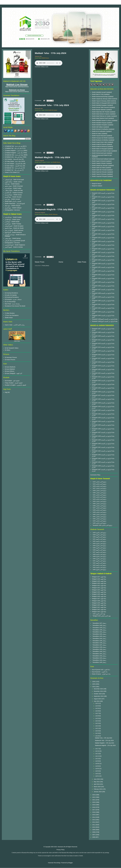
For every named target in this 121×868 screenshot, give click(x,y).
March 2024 (97, 787)
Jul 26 (97, 716)
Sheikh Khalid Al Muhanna (100, 147)
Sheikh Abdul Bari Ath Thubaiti (101, 112)
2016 (94, 812)
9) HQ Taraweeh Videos (12, 348)
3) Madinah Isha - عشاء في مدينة (14, 155)
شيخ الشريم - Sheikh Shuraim (13, 197)
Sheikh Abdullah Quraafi (99, 92)
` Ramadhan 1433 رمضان (99, 636)
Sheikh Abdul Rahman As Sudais (102, 116)
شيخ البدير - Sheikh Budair (12, 222)
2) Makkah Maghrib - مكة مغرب (14, 153)
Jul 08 (97, 764)
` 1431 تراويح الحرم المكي (99, 495)
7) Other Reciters (10, 313)
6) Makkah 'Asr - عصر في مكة (13, 170)
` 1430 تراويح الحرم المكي (99, 493)
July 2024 (97, 701)
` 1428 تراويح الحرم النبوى (99, 535)
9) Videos (8, 350)
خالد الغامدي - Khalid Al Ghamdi (14, 193)
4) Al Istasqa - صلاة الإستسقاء (13, 159)
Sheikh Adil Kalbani (98, 127)
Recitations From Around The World (15, 306)
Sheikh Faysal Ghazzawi (99, 136)
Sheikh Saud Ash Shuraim (99, 172)
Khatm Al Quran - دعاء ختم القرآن (101, 674)
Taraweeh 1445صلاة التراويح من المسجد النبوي (105, 319)
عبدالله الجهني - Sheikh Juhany (13, 182)
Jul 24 (97, 721)
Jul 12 (97, 756)
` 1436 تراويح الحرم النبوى (99, 550)
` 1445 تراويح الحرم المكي (99, 523)
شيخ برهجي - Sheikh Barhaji (13, 238)
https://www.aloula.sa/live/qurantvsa (17, 87)
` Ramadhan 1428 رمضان (99, 625)
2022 (94, 797)
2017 (94, 810)
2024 (94, 687)
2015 (94, 815)
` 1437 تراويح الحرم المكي (99, 508)
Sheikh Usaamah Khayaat (100, 176)
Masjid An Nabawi (97, 186)
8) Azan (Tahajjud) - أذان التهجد (13, 373)
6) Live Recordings (10, 302)
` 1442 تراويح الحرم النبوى (99, 563)
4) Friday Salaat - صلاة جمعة (13, 161)
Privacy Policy (60, 850)
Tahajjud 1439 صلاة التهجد (99, 603)
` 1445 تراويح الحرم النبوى (99, 570)
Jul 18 (97, 736)
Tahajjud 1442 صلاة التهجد (99, 609)
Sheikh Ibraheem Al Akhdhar (100, 140)
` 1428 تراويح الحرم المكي (99, 490)
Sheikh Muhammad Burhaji (100, 97)
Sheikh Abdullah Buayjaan (100, 105)
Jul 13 (97, 754)
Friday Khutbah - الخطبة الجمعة (14, 383)
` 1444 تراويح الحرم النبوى (99, 567)
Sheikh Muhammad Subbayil (100, 159)
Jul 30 (97, 706)
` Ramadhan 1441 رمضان (99, 654)
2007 (94, 835)
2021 (94, 800)
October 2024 (98, 694)
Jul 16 (97, 751)
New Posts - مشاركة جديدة (12, 304)
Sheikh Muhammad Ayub (99, 153)
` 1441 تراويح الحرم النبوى (99, 561)
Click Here (17, 341)
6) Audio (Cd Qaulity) (11, 295)
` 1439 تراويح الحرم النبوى (99, 556)
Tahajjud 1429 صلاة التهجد (99, 581)
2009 (94, 830)
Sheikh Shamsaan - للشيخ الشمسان (15, 204)
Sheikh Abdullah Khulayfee (100, 125)
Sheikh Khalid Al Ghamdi (99, 144)
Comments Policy (95, 475)
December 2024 (99, 689)
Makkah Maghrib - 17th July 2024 (52, 157)
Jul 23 (97, 723)
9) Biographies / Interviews (12, 210)
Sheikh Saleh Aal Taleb (98, 168)
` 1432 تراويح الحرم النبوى (99, 541)
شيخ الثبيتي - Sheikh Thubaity (13, 224)
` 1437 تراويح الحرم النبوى (99, 552)
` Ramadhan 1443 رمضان (99, 658)
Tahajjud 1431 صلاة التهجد (99, 585)
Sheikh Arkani (9, 318)
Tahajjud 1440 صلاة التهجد (99, 605)
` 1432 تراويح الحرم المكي (99, 497)
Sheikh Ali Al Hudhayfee (99, 131)
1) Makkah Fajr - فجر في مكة (13, 148)
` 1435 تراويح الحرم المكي (99, 504)
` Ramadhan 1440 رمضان (99, 651)
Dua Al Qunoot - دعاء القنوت (100, 672)
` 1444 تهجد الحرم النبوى (99, 614)
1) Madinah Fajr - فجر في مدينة (14, 146)
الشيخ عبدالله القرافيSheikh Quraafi (15, 241)
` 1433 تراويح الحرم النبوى (99, 543)
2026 (94, 682)
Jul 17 (97, 749)
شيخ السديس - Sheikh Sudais (13, 188)
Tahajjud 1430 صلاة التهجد (99, 583)
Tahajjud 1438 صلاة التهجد (99, 601)
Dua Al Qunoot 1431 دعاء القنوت (101, 670)
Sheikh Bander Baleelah (99, 110)
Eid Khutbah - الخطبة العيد (12, 381)
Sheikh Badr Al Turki (98, 94)
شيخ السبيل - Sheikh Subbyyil (13, 208)
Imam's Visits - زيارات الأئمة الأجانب (15, 325)
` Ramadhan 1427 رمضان (99, 623)
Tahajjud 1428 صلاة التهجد (99, 579)
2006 (94, 837)
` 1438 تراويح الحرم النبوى (99, 554)
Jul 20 (97, 731)
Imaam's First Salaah (11, 172)
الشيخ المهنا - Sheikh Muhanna (13, 232)
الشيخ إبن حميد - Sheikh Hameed (14, 230)
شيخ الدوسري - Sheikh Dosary (13, 195)
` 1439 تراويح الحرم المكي (99, 512)
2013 (94, 820)
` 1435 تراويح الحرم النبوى (99, 548)
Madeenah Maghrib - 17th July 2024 (54, 209)
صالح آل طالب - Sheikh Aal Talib (14, 190)
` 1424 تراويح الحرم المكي (99, 484)
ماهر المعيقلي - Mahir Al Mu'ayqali (14, 180)
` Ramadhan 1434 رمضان (99, 638)
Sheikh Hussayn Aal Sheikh (100, 138)
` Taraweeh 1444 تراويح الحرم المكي (102, 525)
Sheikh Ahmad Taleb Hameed (101, 107)
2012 (94, 822)
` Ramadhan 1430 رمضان (99, 630)
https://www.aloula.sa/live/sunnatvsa (17, 92)
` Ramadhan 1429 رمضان (99, 628)
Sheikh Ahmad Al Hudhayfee (100, 129)
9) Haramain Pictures (11, 357)
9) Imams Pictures (10, 360)
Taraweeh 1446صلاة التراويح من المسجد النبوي (105, 321)
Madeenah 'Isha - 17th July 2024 (52, 105)
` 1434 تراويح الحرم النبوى (99, 546)
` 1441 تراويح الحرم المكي (99, 517)
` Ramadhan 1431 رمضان (99, 632)
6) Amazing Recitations (11, 293)
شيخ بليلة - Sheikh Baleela (12, 184)
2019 (94, 805)
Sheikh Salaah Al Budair (99, 163)
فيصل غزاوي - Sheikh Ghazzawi (14, 186)
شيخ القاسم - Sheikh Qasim (13, 219)
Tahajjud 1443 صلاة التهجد (99, 612)
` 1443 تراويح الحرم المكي (99, 521)
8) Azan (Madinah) (10, 367)
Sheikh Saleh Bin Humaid (99, 170)
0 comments (38, 101)
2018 (94, 807)
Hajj (6, 392)
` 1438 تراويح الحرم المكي (99, 510)
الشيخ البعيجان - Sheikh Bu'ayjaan (14, 226)
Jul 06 (97, 766)
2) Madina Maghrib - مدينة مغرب (14, 151)
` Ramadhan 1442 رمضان (99, 656)
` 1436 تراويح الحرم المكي (99, 506)
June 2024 (97, 779)
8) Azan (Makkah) (10, 369)
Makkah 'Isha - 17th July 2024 (51, 53)
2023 (94, 795)
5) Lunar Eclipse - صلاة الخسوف (14, 164)
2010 (94, 827)
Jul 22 (97, 726)
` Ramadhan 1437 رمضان (99, 645)
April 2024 (97, 784)
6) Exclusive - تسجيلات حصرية (13, 299)
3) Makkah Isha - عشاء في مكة (14, 157)
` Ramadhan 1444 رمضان (99, 660)
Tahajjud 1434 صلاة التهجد (99, 592)
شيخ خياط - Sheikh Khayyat (13, 206)
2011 (94, 825)
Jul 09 (97, 761)
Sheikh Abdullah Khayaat (99, 123)
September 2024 (99, 696)
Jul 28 (97, 711)
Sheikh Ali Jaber (97, 134)
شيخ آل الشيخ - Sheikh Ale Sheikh (14, 228)
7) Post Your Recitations (12, 315)
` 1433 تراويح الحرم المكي (99, 499)
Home (61, 262)
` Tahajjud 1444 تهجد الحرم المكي (101, 616)
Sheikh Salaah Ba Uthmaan (100, 99)
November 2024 (99, 691)
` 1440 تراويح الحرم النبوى (99, 559)
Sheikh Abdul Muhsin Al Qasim (101, 114)
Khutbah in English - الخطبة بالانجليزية (15, 385)
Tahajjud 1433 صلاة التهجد (99, 590)
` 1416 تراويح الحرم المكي (99, 482)
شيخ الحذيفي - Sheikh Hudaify (13, 217)
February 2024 (98, 789)
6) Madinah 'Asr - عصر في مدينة (14, 168)
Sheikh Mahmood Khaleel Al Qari (102, 151)
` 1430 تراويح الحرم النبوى (99, 537)
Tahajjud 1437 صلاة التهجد (99, 599)
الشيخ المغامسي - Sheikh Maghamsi (15, 245)
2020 (94, 802)
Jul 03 (97, 771)
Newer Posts (40, 262)
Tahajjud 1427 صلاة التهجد (99, 577)
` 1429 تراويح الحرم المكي (99, 486)
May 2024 (97, 782)
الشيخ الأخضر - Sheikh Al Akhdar (14, 247)
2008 (94, 832)
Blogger (70, 863)
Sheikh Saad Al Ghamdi (99, 161)
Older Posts (82, 262)
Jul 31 (97, 703)
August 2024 (98, 699)
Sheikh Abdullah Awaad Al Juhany (102, 120)
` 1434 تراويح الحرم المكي (99, 501)
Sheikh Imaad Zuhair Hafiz (100, 142)
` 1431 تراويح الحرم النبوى (99, 539)
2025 (94, 684)
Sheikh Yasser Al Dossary (99, 101)
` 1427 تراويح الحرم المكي (99, 488)
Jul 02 (97, 774)
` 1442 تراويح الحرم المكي (99, 519)
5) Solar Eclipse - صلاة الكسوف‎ (14, 166)
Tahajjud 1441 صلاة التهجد (99, 607)
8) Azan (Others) (10, 371)
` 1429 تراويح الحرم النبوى (99, 533)
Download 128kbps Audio (42, 67)
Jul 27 (97, 713)
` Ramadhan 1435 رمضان (99, 641)
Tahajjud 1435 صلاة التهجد (99, 594)
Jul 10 (97, 759)
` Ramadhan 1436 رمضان (99, 643)
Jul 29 (97, 708)
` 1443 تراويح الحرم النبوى (99, 565)
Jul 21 (97, 728)
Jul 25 (97, 718)
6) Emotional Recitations (12, 297)
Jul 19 (97, 733)
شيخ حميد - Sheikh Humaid (12, 199)
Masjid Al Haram (97, 184)
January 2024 (98, 792)
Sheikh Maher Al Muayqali (100, 103)
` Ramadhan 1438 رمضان (99, 647)
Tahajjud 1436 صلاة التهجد (99, 596)
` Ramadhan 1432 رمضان (99, 634)
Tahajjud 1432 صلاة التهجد (99, 588)
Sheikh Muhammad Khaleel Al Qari (102, 155)
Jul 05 (97, 769)
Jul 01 (97, 776)
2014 (94, 817)
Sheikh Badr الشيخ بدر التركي (13, 201)
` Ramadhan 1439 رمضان (99, 649)
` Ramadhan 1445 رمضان (99, 662)
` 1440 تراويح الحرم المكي (99, 514)
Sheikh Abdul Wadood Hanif (100, 118)
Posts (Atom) (46, 266)
